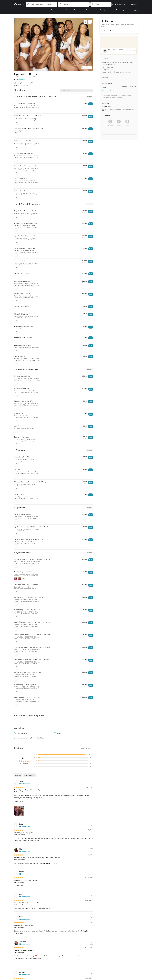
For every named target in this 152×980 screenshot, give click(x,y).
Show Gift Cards (109, 31)
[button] (42, 4)
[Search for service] (76, 90)
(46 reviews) (22, 80)
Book (91, 104)
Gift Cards (109, 21)
